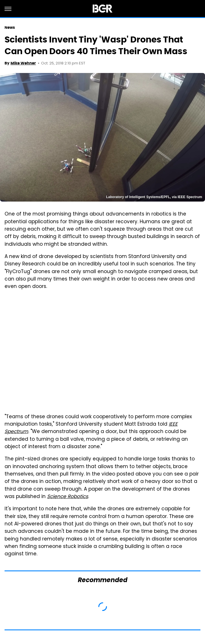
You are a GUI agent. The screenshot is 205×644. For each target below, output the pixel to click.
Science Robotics (68, 497)
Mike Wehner (23, 63)
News (10, 28)
